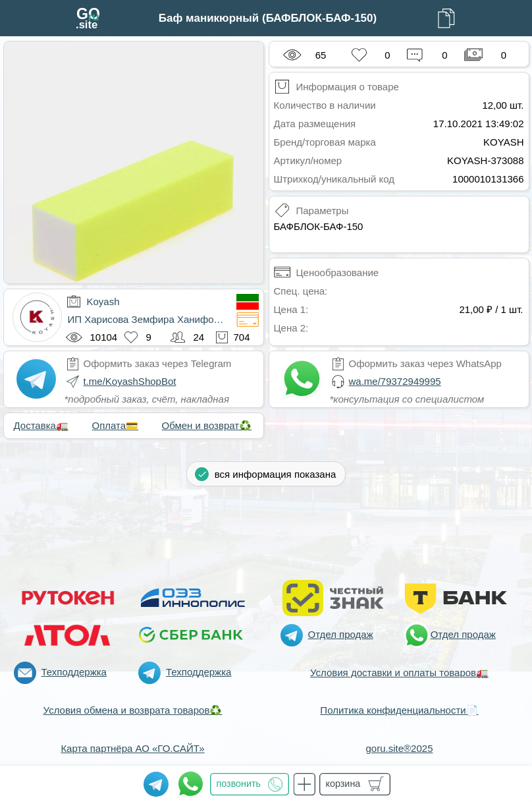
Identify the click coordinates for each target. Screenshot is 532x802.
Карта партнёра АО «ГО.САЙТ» (132, 748)
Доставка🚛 (41, 425)
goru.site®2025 (400, 748)
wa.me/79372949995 (395, 381)
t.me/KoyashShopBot (130, 381)
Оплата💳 (116, 425)
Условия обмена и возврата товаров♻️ (133, 710)
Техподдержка (74, 672)
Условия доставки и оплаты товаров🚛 (399, 673)
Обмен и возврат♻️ (207, 425)
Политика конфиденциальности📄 (399, 710)
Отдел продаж (341, 634)
